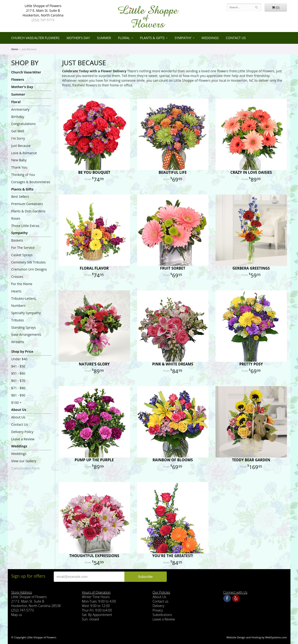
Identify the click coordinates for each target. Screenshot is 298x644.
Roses (16, 218)
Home (15, 49)
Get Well (18, 131)
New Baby (19, 160)
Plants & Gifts (152, 38)
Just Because (21, 146)
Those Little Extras (25, 226)
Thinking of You (23, 175)
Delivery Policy (22, 432)
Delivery (159, 606)
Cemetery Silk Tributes (29, 262)
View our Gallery (24, 461)
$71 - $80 (18, 388)
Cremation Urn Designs (29, 269)
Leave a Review (23, 439)
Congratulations (24, 124)
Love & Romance (24, 153)
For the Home (22, 284)
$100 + (16, 403)
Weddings (210, 38)
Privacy (158, 610)
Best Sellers (20, 196)
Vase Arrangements (26, 334)
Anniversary (20, 109)
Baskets (17, 240)
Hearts (16, 291)
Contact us (161, 601)
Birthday (18, 117)
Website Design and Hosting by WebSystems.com (257, 637)
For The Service (23, 248)
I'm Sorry (18, 138)
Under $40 (19, 359)
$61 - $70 (18, 381)
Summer (104, 38)
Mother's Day (78, 38)
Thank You (19, 167)
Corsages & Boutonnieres (31, 182)
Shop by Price (22, 351)
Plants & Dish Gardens (28, 211)
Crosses (17, 277)
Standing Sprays (24, 327)
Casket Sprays (22, 255)
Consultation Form (26, 468)
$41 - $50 (18, 366)
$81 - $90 (18, 395)
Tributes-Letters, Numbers (24, 302)
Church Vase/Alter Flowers (35, 38)
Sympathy (183, 38)
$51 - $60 (18, 373)
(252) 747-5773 (43, 20)
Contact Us (236, 38)
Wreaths (18, 342)
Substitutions (162, 615)
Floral (124, 38)
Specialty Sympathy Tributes (26, 316)
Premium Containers (27, 204)
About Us (19, 410)
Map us (17, 615)
